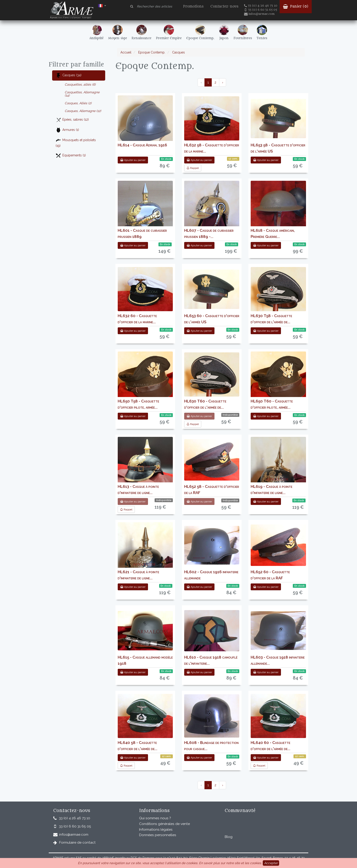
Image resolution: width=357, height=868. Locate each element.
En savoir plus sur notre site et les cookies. (230, 863)
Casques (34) (69, 75)
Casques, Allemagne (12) (83, 111)
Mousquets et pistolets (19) (76, 143)
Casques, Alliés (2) (78, 103)
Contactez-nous (224, 6)
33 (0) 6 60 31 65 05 (261, 10)
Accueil (126, 52)
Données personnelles (158, 835)
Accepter (271, 863)
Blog (229, 837)
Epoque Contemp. (151, 52)
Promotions (193, 6)
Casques (178, 52)
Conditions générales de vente (164, 824)
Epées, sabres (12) (72, 120)
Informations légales (156, 830)
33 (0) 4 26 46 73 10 (261, 6)
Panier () (296, 6)
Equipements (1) (71, 156)
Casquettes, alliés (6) (80, 84)
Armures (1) (67, 130)
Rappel (193, 168)
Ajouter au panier (133, 160)
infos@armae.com (259, 14)
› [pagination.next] (223, 82)
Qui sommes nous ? (155, 818)
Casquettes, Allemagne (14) (82, 94)
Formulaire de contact (77, 843)
